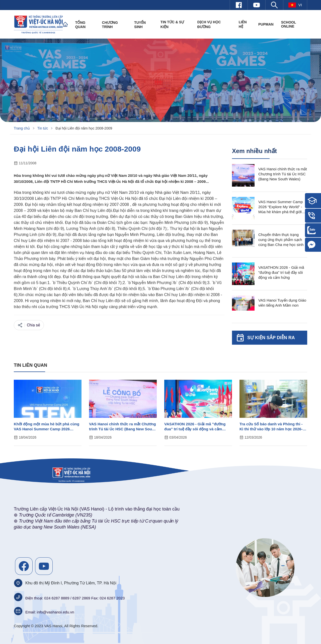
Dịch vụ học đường (209, 24)
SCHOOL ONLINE (289, 24)
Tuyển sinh (140, 25)
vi (295, 5)
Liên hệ (243, 24)
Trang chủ (22, 128)
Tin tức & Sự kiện (172, 24)
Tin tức (43, 128)
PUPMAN (266, 24)
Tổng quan (80, 25)
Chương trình (110, 25)
